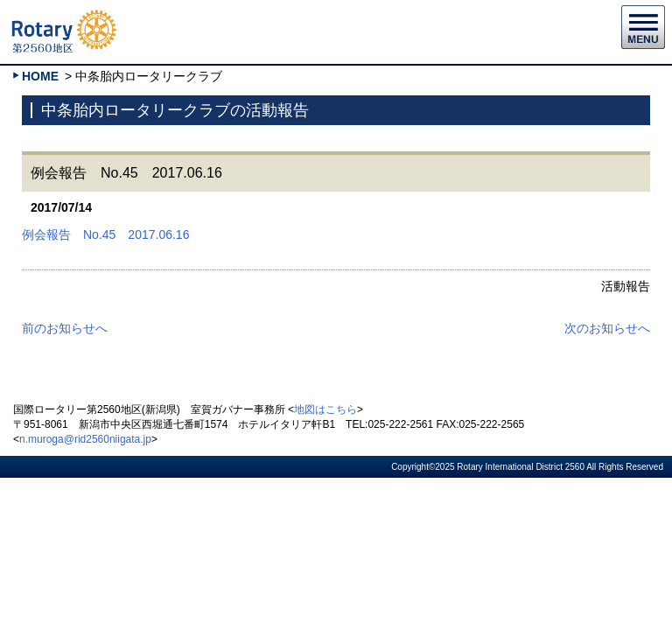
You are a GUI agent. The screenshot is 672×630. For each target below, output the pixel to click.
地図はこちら (325, 409)
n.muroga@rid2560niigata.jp (85, 439)
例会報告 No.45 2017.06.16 (105, 234)
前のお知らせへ (65, 328)
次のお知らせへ (607, 328)
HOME (40, 76)
